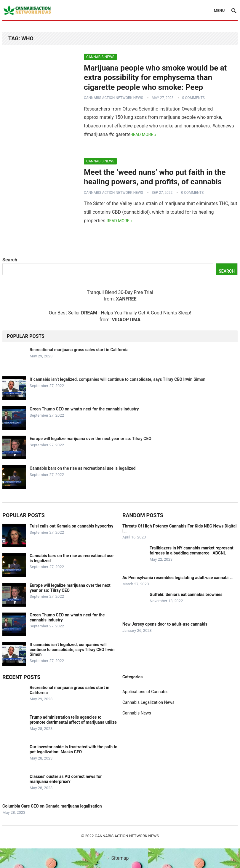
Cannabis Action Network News (113, 98)
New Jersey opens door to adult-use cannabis (165, 624)
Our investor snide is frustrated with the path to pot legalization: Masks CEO (73, 749)
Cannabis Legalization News (148, 702)
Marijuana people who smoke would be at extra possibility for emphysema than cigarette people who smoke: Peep (155, 77)
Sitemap (120, 858)
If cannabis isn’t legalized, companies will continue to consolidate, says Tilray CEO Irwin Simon (117, 379)
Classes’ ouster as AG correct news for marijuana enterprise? (66, 779)
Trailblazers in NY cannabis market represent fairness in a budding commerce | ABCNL (192, 550)
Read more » (143, 135)
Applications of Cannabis (145, 692)
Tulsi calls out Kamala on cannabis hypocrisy (71, 526)
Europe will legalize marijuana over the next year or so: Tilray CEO (91, 439)
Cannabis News (100, 57)
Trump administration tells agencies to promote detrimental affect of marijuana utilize (73, 720)
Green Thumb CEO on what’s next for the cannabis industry (84, 409)
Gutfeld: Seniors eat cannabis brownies (186, 594)
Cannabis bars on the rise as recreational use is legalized (83, 468)
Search (10, 260)
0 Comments (193, 98)
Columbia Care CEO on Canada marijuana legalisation (52, 806)
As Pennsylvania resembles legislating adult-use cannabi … (177, 578)
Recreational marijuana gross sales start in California (79, 350)
